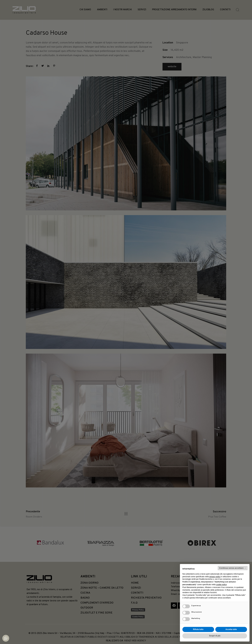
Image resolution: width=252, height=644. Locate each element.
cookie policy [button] (221, 585)
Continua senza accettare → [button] (233, 568)
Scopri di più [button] (215, 636)
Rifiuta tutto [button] (198, 629)
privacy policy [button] (215, 577)
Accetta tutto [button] (231, 629)
